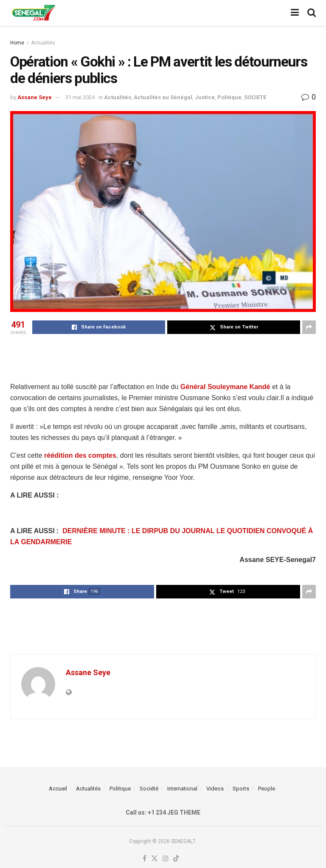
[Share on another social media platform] (309, 327)
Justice (205, 97)
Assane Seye (35, 97)
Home (17, 43)
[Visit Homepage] (34, 13)
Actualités (43, 43)
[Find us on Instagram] (166, 859)
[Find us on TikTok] (176, 859)
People (267, 789)
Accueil (58, 789)
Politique (229, 97)
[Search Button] (312, 13)
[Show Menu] (295, 13)
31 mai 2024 (80, 97)
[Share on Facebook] (99, 327)
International (182, 789)
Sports (241, 789)
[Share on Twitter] (234, 327)
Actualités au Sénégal (163, 97)
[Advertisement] (163, 357)
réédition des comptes (79, 455)
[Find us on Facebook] (145, 859)
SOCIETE (255, 97)
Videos (215, 789)
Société (149, 789)
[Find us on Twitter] (155, 859)
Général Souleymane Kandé (225, 387)
